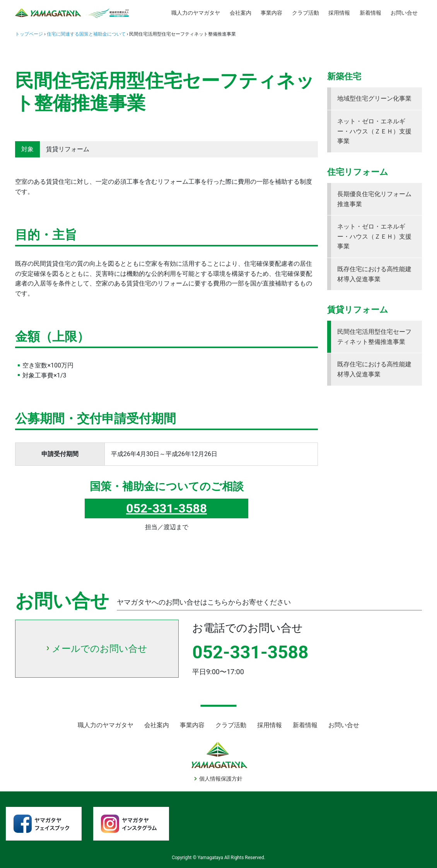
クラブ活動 (306, 13)
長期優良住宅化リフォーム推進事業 (374, 199)
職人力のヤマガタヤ (196, 13)
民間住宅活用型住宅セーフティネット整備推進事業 (374, 337)
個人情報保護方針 (221, 779)
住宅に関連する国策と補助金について (86, 34)
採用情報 (339, 13)
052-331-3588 (166, 508)
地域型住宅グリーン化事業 (374, 98)
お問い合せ (404, 13)
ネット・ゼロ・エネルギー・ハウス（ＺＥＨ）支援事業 (374, 131)
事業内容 (271, 13)
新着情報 (370, 13)
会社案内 (241, 13)
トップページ (29, 34)
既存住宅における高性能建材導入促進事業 (374, 274)
